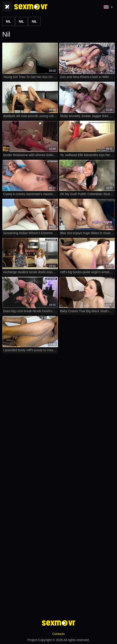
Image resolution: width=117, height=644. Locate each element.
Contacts (58, 634)
